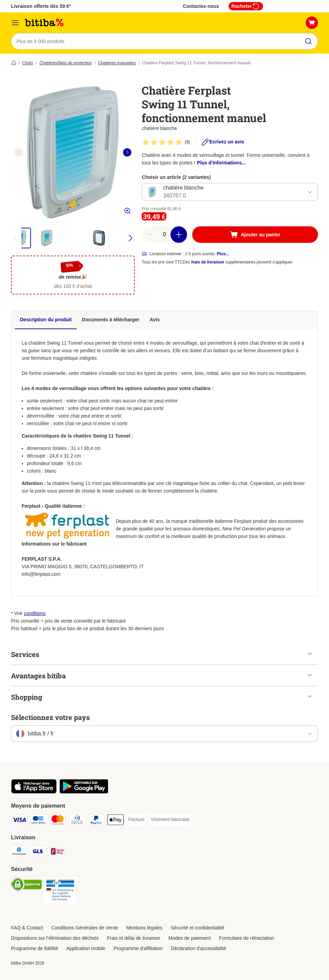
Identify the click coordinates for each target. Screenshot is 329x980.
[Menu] (15, 23)
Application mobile (86, 948)
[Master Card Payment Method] (58, 821)
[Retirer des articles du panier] (150, 235)
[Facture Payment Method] (136, 820)
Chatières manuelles (117, 63)
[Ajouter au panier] (255, 235)
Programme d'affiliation (138, 948)
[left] (19, 152)
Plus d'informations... (221, 163)
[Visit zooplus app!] (34, 792)
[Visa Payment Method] (19, 821)
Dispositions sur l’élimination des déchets (55, 938)
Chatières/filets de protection (66, 63)
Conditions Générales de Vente (85, 928)
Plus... (223, 254)
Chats (28, 63)
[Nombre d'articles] (164, 235)
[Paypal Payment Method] (96, 821)
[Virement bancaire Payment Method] (170, 820)
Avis (155, 320)
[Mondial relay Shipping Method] (58, 853)
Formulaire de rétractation (246, 938)
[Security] (26, 886)
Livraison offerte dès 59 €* (41, 6)
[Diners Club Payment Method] (77, 821)
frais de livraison (207, 262)
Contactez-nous (201, 6)
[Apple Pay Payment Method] (116, 821)
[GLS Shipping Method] (39, 853)
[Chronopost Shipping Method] (19, 853)
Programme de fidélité (35, 948)
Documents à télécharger (111, 320)
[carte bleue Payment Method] (39, 821)
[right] (127, 152)
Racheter (246, 6)
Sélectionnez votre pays (50, 717)
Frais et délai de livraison (134, 938)
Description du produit (46, 320)
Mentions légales (144, 928)
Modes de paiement (190, 938)
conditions (35, 613)
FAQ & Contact (27, 928)
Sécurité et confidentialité (197, 928)
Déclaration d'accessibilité (199, 948)
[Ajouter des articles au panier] (179, 235)
